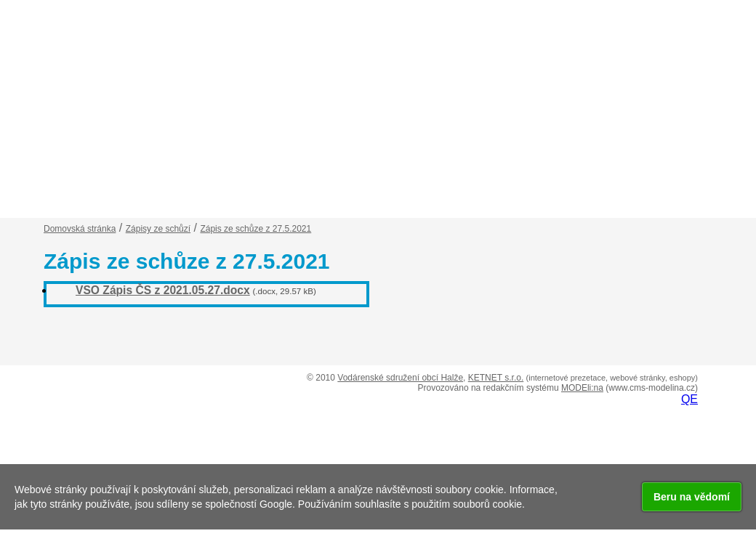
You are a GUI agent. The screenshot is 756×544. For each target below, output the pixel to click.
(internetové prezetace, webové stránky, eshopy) (612, 378)
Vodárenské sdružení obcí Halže (400, 378)
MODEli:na (582, 388)
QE (689, 399)
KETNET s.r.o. (496, 378)
